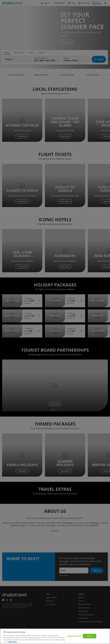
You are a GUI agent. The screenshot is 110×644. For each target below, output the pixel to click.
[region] (55, 636)
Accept (89, 636)
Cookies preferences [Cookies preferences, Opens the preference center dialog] (74, 636)
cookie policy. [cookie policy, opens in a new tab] (12, 642)
